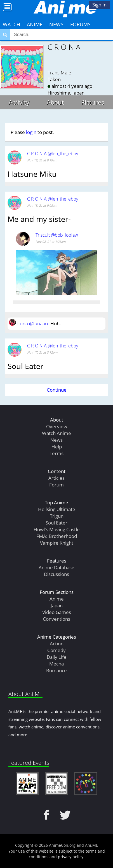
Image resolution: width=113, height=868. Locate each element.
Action (57, 644)
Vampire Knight (57, 543)
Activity (19, 102)
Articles (57, 478)
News (56, 24)
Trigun (57, 516)
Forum (57, 485)
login (31, 132)
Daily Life (57, 657)
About (55, 102)
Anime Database (57, 567)
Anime (35, 24)
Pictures (93, 102)
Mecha (57, 664)
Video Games (57, 612)
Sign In (99, 5)
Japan (57, 605)
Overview (57, 426)
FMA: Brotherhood (57, 536)
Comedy (57, 650)
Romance (57, 670)
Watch (11, 24)
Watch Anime (57, 433)
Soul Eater (57, 523)
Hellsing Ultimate (57, 509)
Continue (57, 390)
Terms (57, 453)
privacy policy (71, 857)
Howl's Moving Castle (57, 529)
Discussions (57, 574)
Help (57, 447)
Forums (80, 24)
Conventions (57, 619)
